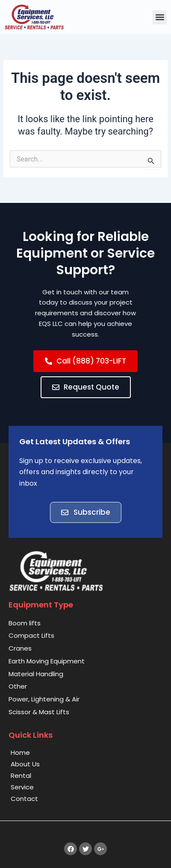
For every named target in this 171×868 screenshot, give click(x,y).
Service (22, 787)
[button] (160, 17)
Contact (24, 799)
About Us (25, 764)
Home (20, 752)
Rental (21, 776)
